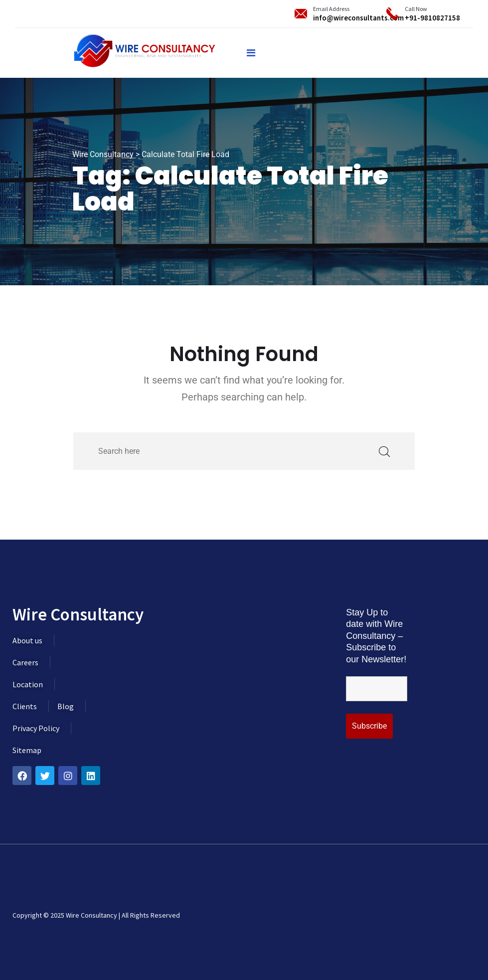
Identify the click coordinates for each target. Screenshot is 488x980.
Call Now (416, 9)
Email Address (331, 9)
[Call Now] (393, 14)
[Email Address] (301, 14)
